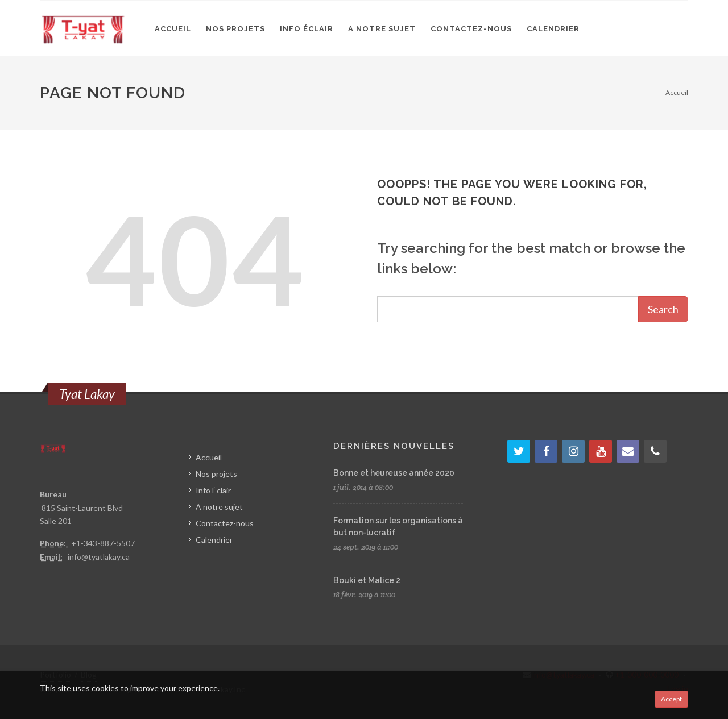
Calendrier (214, 540)
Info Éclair (213, 490)
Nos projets (216, 474)
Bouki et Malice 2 (367, 580)
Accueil (677, 92)
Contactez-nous (225, 523)
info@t (80, 557)
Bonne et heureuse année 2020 (394, 473)
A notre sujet (219, 507)
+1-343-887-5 (96, 543)
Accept (671, 699)
